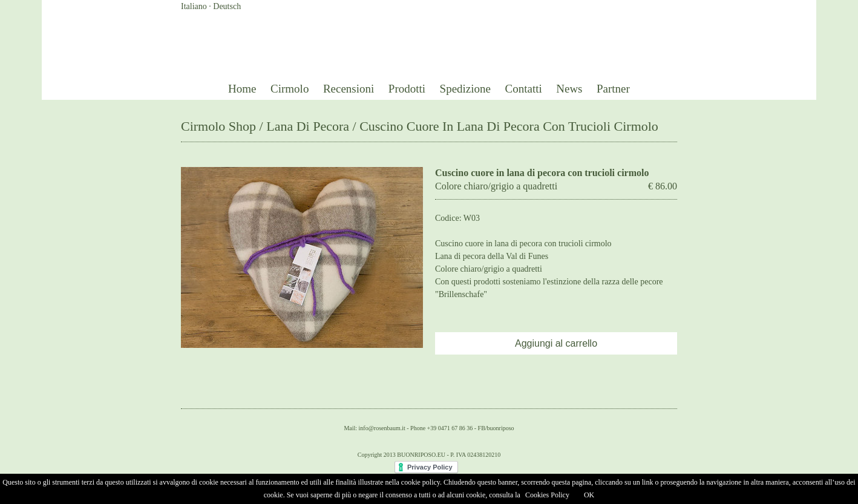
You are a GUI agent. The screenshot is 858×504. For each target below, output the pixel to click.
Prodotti (407, 89)
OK (589, 495)
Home (242, 89)
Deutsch (227, 6)
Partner (613, 89)
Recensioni (349, 89)
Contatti (524, 89)
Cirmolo (290, 89)
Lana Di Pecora (308, 126)
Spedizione (465, 89)
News (569, 89)
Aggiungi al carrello (556, 343)
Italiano (194, 6)
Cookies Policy (547, 495)
